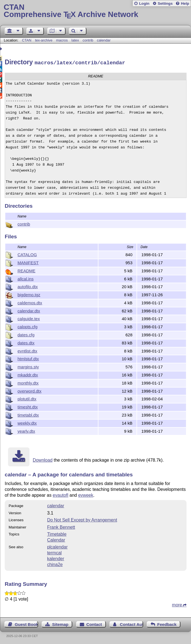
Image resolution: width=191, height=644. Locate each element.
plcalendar (57, 546)
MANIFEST (28, 262)
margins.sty (28, 366)
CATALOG (27, 254)
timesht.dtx (28, 406)
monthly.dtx (28, 382)
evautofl (61, 494)
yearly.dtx (26, 430)
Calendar (56, 539)
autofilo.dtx (28, 286)
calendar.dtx (29, 310)
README (26, 270)
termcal (54, 552)
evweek (86, 494)
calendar (104, 40)
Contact (94, 624)
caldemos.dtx (30, 302)
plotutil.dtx (27, 398)
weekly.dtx (27, 422)
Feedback (167, 624)
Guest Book (26, 624)
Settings (165, 3)
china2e (55, 564)
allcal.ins (26, 278)
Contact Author (132, 624)
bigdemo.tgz (29, 294)
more (177, 604)
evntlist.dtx (27, 350)
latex (75, 40)
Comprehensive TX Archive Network (95, 11)
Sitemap (60, 624)
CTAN (27, 40)
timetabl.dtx (28, 414)
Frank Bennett (61, 526)
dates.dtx (26, 342)
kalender (55, 558)
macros (62, 40)
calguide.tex (29, 318)
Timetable (57, 533)
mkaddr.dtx (28, 374)
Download (43, 459)
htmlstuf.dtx (28, 358)
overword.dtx (29, 390)
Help (185, 3)
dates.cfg (26, 334)
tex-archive (44, 40)
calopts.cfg (28, 326)
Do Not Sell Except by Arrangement (82, 519)
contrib (88, 40)
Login (144, 3)
